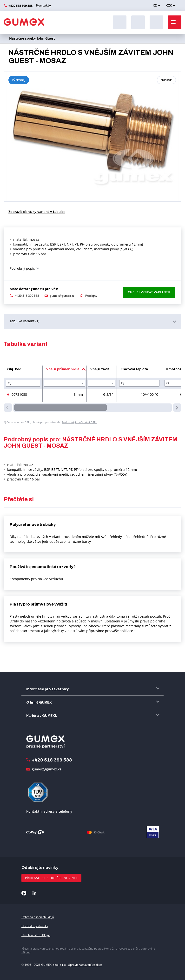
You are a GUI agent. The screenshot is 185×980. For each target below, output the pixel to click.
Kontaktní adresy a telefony (49, 811)
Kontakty (43, 5)
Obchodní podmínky (35, 926)
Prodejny (91, 296)
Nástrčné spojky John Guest (32, 38)
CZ (155, 5)
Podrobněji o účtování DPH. (79, 422)
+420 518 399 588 (20, 6)
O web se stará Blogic (36, 935)
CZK (169, 5)
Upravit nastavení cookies (85, 965)
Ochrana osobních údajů (38, 917)
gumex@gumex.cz (62, 296)
